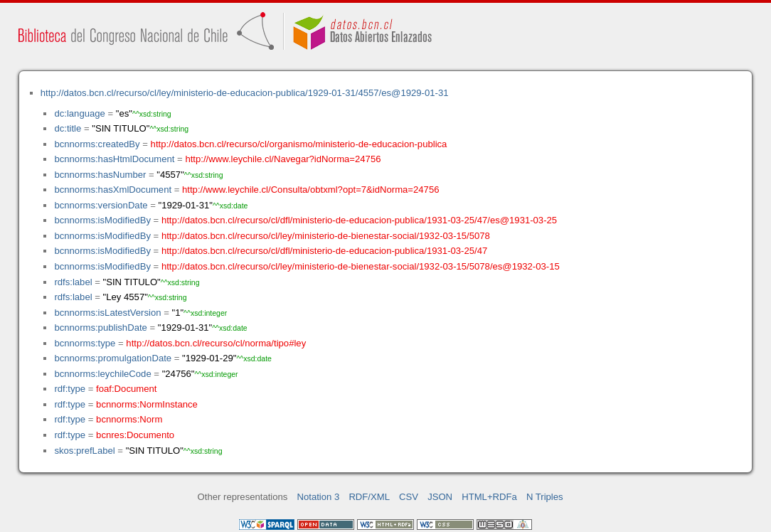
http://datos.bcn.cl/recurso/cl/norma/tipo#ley (216, 343)
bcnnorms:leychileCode (102, 374)
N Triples (545, 497)
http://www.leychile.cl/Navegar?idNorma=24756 (283, 159)
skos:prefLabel (84, 451)
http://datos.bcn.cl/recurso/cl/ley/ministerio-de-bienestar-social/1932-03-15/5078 (326, 236)
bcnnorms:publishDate (100, 328)
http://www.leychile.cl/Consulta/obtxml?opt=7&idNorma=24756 (310, 190)
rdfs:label (73, 282)
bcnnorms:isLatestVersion (107, 313)
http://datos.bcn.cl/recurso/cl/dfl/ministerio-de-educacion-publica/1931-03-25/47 (324, 251)
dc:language (79, 113)
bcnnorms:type (85, 343)
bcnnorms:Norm (129, 419)
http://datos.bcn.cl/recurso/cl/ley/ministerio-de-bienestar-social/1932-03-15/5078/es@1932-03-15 (361, 266)
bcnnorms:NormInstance (147, 404)
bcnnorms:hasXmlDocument (113, 190)
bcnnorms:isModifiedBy (102, 220)
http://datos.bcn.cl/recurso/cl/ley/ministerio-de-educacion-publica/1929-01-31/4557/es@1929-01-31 (245, 93)
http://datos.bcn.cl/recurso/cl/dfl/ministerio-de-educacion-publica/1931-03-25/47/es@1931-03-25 (359, 220)
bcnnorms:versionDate (101, 205)
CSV (409, 497)
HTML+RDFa (489, 497)
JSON (440, 497)
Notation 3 (319, 497)
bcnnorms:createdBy (97, 144)
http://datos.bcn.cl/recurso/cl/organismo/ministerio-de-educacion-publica (299, 144)
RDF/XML (369, 497)
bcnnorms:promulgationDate (113, 358)
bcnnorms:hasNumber (100, 175)
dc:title (68, 128)
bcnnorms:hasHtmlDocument (114, 159)
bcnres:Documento (135, 435)
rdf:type (70, 389)
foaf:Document (126, 389)
